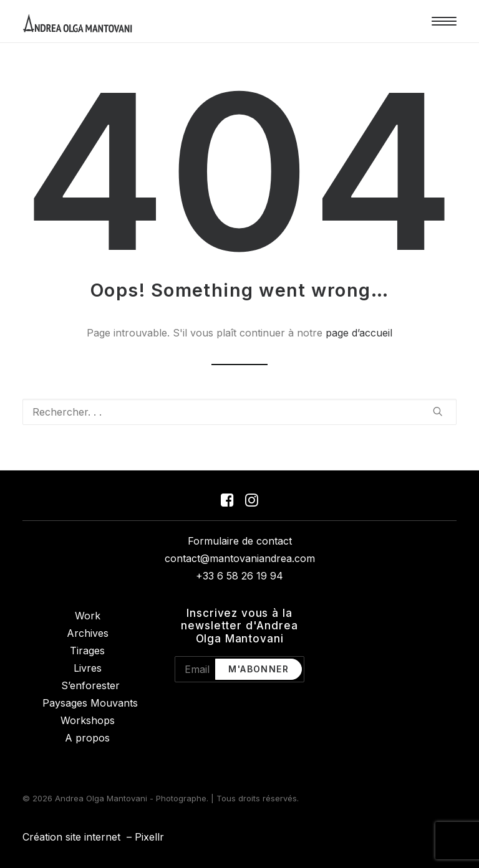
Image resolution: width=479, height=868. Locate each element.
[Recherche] (239, 412)
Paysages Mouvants (90, 703)
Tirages (87, 651)
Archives (88, 633)
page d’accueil (359, 333)
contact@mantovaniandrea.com (240, 558)
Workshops (88, 720)
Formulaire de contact (240, 541)
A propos (87, 738)
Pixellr (149, 837)
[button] (444, 21)
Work (88, 616)
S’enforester (90, 685)
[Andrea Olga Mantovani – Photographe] (78, 21)
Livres (88, 668)
